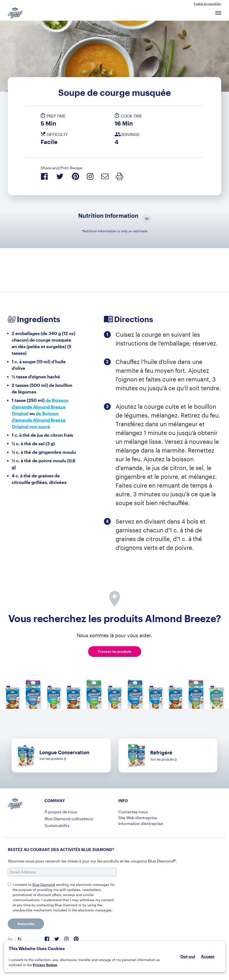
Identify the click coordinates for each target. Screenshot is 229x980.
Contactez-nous (133, 812)
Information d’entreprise (141, 823)
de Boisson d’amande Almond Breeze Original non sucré (39, 420)
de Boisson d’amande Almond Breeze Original (40, 407)
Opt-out (188, 956)
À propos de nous (61, 812)
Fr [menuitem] (20, 939)
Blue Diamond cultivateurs (69, 819)
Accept (208, 956)
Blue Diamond (44, 885)
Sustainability (57, 825)
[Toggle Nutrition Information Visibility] (147, 219)
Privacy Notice (45, 965)
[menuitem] (10, 939)
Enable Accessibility (208, 4)
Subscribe (26, 924)
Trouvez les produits (115, 651)
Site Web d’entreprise (138, 818)
